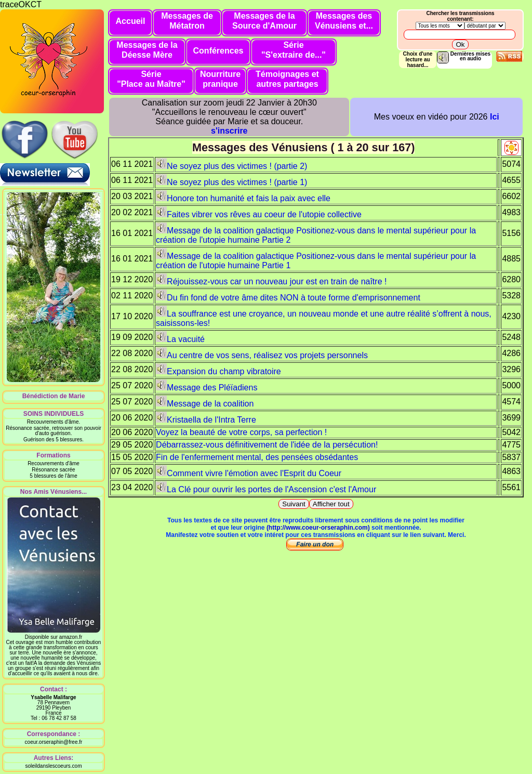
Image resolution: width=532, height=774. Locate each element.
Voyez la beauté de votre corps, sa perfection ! (241, 432)
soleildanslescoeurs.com (54, 766)
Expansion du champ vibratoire (218, 371)
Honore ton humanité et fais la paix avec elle (243, 198)
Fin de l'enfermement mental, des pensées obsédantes (257, 457)
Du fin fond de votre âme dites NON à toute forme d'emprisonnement (288, 298)
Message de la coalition (205, 404)
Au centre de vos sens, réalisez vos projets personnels (262, 355)
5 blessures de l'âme (53, 476)
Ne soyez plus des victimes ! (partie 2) (231, 166)
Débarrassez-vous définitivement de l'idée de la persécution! (267, 445)
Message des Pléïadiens (207, 388)
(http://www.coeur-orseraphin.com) (318, 528)
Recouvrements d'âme (54, 463)
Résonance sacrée (53, 470)
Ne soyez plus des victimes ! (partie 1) (231, 182)
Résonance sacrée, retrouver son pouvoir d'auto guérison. (53, 431)
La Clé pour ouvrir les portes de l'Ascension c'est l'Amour (266, 489)
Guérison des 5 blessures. (54, 440)
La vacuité (180, 339)
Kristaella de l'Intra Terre (206, 420)
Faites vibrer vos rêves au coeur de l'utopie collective (259, 214)
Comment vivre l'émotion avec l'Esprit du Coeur (249, 473)
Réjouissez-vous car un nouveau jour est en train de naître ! (271, 281)
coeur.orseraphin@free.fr (54, 742)
